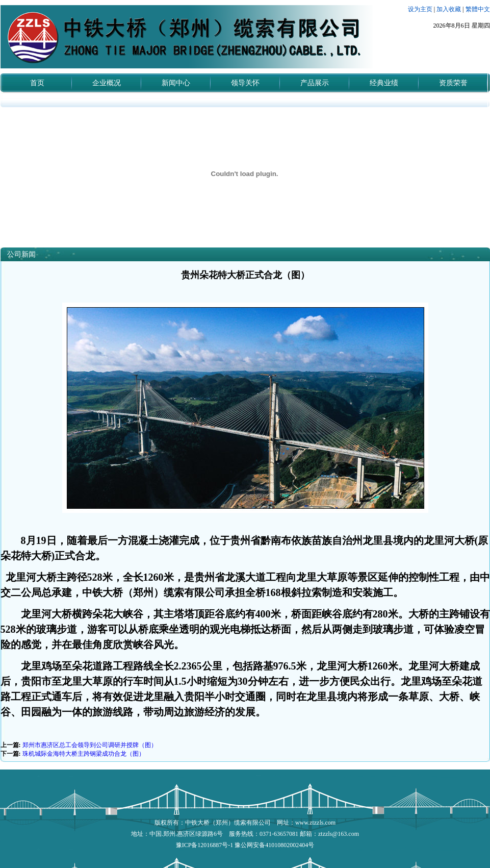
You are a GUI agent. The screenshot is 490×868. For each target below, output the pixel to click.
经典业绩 (384, 83)
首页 (37, 83)
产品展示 (315, 83)
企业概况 (107, 83)
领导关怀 (245, 83)
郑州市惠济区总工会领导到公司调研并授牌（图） (90, 745)
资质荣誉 (453, 83)
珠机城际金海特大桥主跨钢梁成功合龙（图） (84, 754)
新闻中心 (176, 83)
